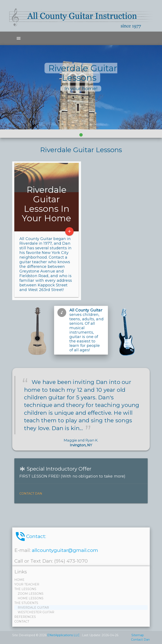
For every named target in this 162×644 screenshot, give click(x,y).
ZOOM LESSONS (29, 594)
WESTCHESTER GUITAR (35, 612)
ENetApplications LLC (63, 635)
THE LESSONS (26, 589)
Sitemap (138, 635)
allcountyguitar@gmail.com (65, 550)
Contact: (30, 537)
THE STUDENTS (27, 603)
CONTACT (22, 621)
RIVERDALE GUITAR (32, 608)
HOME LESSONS (29, 598)
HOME (20, 580)
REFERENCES (26, 617)
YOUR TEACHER (27, 584)
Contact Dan (31, 494)
